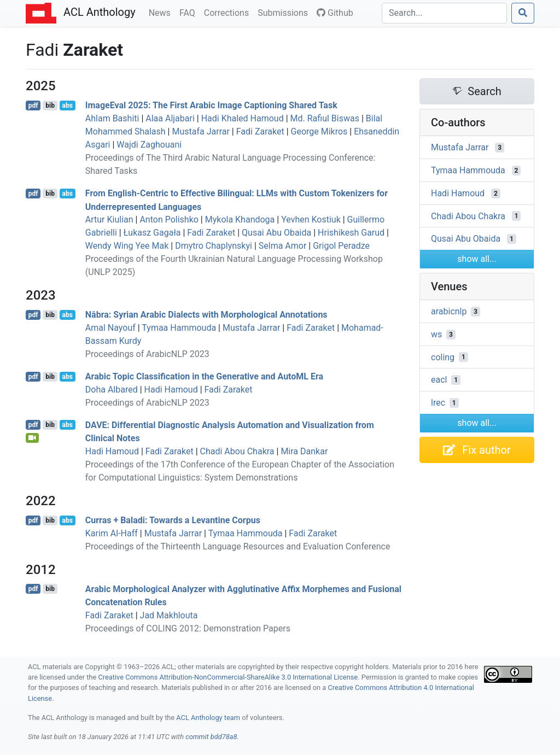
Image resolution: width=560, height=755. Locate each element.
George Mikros (319, 131)
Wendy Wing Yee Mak (127, 246)
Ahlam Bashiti (112, 118)
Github (335, 13)
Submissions (285, 12)
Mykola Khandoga (240, 220)
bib (50, 106)
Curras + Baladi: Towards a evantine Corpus (173, 520)
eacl (439, 380)
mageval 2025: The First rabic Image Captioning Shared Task (211, 105)
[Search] (444, 13)
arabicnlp (449, 311)
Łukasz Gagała (152, 233)
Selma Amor (283, 246)
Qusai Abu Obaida (276, 233)
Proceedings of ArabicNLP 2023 (147, 354)
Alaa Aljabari (170, 118)
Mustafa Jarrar (200, 131)
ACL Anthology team (208, 718)
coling (443, 357)
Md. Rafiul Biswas (325, 118)
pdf (33, 106)
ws (436, 334)
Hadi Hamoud (171, 390)
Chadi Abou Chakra (237, 451)
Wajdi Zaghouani (149, 145)
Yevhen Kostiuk (311, 220)
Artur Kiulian (109, 220)
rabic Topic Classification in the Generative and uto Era (204, 376)
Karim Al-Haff (112, 533)
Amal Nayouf (110, 328)
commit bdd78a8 (211, 737)
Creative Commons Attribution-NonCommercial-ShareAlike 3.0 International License (228, 677)
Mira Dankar (304, 451)
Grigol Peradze (341, 246)
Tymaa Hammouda (179, 328)
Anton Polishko (169, 220)
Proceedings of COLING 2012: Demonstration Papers (188, 628)
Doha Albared (112, 390)
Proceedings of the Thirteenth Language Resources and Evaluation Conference (238, 546)
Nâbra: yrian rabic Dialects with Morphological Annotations (206, 315)
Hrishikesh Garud (351, 233)
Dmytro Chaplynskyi (214, 246)
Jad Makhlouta (169, 615)
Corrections (229, 12)
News (162, 12)
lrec (438, 403)
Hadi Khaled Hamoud (243, 118)
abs (67, 106)
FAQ (189, 12)
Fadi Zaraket (260, 131)
